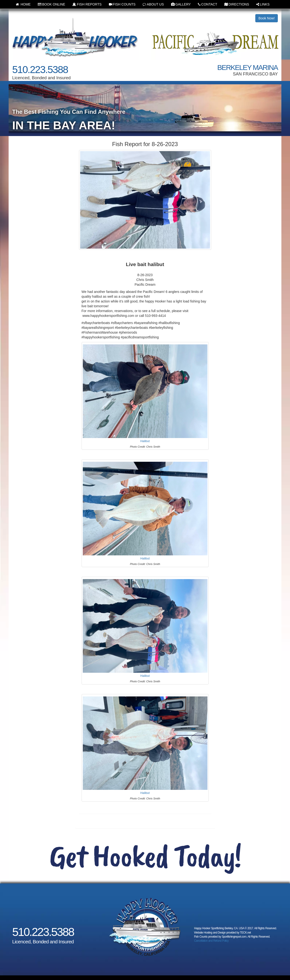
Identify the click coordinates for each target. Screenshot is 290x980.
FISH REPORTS (87, 4)
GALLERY (181, 4)
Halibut (145, 441)
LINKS (263, 4)
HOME (23, 4)
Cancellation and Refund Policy (211, 941)
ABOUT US (153, 4)
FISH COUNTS (122, 4)
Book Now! (267, 18)
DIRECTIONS (237, 4)
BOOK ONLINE (51, 4)
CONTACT (208, 4)
